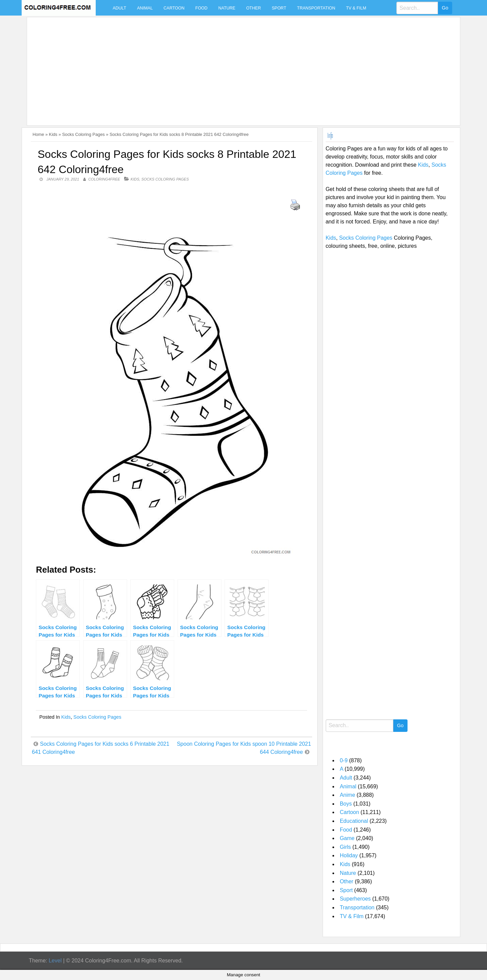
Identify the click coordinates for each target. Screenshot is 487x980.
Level (55, 961)
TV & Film (356, 8)
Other (254, 8)
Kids (53, 134)
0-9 (344, 760)
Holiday (349, 855)
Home (38, 134)
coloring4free (104, 179)
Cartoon (174, 8)
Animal (145, 8)
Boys (346, 804)
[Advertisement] (233, 67)
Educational (354, 821)
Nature (227, 8)
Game (347, 838)
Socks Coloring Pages (84, 134)
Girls (345, 847)
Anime (347, 795)
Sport (279, 8)
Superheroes (355, 899)
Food (202, 8)
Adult (119, 8)
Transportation (316, 8)
